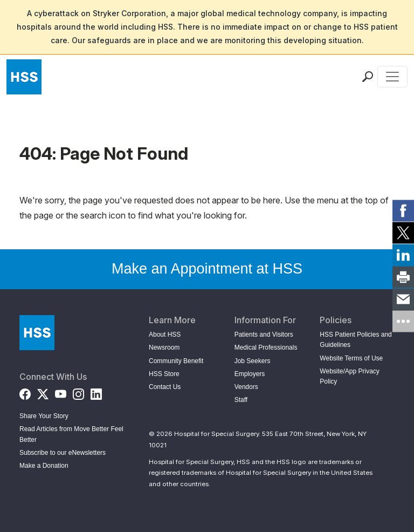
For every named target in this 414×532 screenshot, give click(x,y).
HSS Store (164, 374)
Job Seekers (253, 361)
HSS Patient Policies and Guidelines (356, 340)
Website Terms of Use (351, 358)
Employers (250, 374)
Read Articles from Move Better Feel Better (71, 434)
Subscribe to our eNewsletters (63, 453)
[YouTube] (61, 392)
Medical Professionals (266, 347)
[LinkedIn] (96, 392)
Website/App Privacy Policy (350, 376)
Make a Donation (44, 466)
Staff (241, 400)
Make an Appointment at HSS (207, 269)
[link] (403, 211)
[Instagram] (78, 392)
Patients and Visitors (264, 335)
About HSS (165, 335)
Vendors (246, 387)
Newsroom (164, 347)
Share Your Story (44, 416)
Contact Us (165, 387)
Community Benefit (176, 361)
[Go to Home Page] (37, 333)
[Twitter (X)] (43, 392)
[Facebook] (25, 392)
